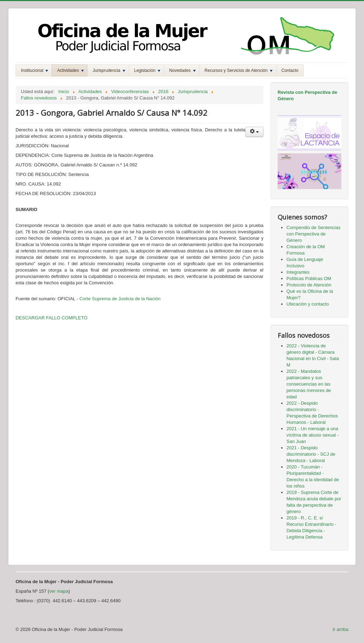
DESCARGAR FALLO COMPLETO (52, 318)
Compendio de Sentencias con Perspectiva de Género (314, 234)
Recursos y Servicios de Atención (239, 70)
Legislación (147, 70)
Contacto (290, 70)
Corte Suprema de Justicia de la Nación (120, 299)
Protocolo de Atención (309, 285)
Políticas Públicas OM (309, 278)
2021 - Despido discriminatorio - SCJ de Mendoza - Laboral (311, 454)
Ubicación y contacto (308, 304)
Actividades (70, 70)
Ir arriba (340, 629)
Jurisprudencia (109, 70)
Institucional (35, 70)
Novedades (183, 70)
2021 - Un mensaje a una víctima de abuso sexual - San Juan (312, 435)
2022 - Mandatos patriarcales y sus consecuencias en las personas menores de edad (309, 384)
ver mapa (59, 591)
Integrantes (298, 272)
